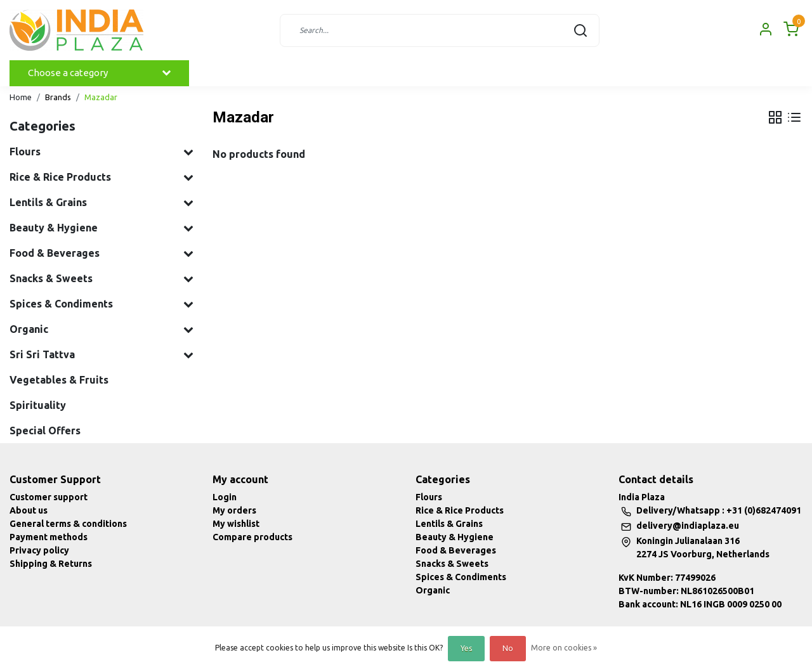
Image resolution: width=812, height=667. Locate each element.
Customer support (49, 497)
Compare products (252, 537)
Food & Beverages (456, 550)
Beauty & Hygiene (455, 537)
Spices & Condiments (461, 577)
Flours (429, 497)
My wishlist (236, 524)
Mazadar (101, 97)
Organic (433, 590)
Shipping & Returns (51, 564)
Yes (466, 648)
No (508, 648)
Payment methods (49, 537)
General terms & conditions (68, 524)
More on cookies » (564, 648)
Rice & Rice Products (460, 510)
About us (29, 510)
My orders (234, 510)
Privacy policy (39, 550)
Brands (58, 97)
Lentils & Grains (449, 524)
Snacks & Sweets (452, 564)
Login (225, 497)
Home (21, 97)
